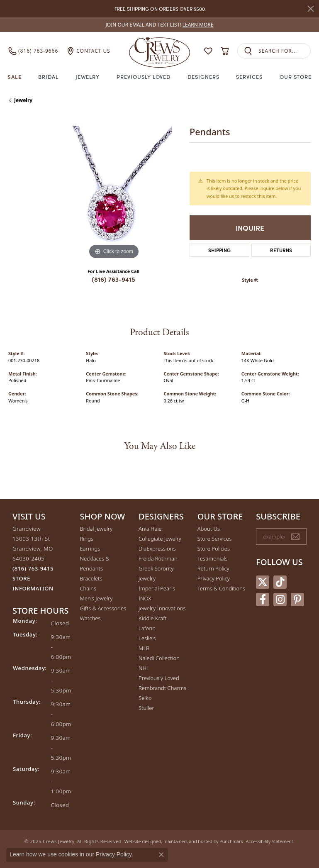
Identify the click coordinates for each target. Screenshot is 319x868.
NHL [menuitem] (144, 668)
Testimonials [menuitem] (213, 558)
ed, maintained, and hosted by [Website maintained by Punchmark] (188, 841)
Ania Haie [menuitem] (150, 529)
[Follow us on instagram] (280, 599)
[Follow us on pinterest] (297, 599)
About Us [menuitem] (209, 529)
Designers (203, 77)
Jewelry (88, 77)
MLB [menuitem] (144, 648)
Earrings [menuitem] (90, 549)
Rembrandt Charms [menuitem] (162, 688)
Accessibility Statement (270, 841)
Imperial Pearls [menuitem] (157, 588)
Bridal (48, 77)
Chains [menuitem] (88, 588)
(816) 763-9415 (113, 279)
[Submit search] (248, 51)
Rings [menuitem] (86, 539)
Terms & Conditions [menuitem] (221, 588)
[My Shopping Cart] (225, 51)
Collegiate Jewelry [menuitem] (160, 539)
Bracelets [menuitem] (91, 578)
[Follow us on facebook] (263, 599)
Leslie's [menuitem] (147, 638)
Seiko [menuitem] (145, 698)
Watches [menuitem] (90, 618)
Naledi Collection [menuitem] (159, 658)
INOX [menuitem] (145, 598)
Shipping (219, 250)
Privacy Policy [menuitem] (214, 578)
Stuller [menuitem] (146, 708)
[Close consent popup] (161, 855)
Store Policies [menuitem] (214, 549)
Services (249, 77)
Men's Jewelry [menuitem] (96, 598)
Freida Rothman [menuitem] (158, 558)
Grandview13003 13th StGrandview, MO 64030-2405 (33, 558)
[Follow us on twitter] (263, 582)
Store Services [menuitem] (215, 539)
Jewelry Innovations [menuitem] (162, 608)
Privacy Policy (114, 854)
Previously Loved (144, 77)
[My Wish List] (208, 51)
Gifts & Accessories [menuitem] (103, 608)
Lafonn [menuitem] (147, 628)
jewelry (23, 100)
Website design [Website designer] (140, 841)
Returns (281, 250)
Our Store (296, 77)
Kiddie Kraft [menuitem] (153, 618)
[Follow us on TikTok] (280, 582)
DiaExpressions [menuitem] (157, 549)
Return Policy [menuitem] (213, 568)
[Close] (311, 9)
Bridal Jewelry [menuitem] (96, 529)
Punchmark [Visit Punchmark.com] (231, 841)
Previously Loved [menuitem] (159, 678)
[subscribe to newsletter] (295, 536)
